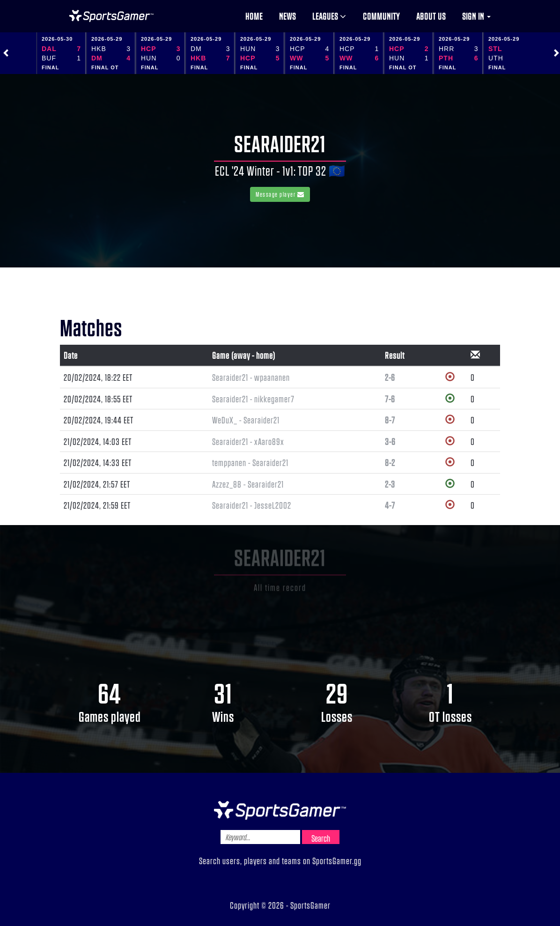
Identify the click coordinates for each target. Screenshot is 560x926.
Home (254, 16)
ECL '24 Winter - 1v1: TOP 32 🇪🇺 (280, 170)
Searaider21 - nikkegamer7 (253, 399)
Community (381, 16)
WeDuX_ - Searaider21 (246, 420)
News (287, 16)
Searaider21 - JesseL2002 (252, 505)
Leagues (329, 16)
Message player (280, 194)
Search (321, 838)
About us (431, 16)
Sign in (476, 16)
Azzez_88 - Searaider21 (248, 484)
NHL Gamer (111, 16)
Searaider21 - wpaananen (251, 377)
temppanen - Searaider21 (250, 462)
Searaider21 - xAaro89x (248, 441)
